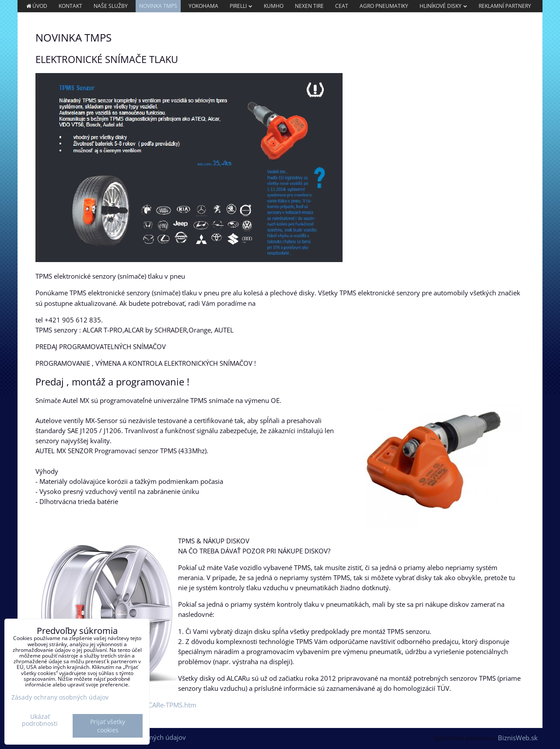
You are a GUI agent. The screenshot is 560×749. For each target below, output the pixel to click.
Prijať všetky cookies (108, 726)
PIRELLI (241, 6)
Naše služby (111, 6)
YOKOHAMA (203, 6)
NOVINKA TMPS (158, 6)
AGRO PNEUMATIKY (384, 6)
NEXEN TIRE (309, 6)
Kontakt (70, 6)
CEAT (342, 6)
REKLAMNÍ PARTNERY (505, 6)
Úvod (36, 6)
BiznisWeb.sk (518, 738)
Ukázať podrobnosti (40, 720)
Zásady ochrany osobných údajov (60, 697)
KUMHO (274, 6)
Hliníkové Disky (443, 6)
